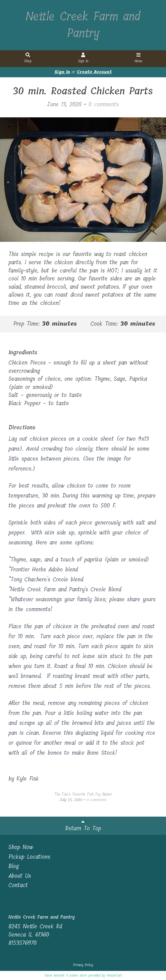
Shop (28, 58)
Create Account (94, 72)
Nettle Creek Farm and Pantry (83, 25)
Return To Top (83, 826)
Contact (18, 886)
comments (104, 104)
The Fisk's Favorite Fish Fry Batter (83, 794)
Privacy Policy (83, 965)
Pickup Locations (29, 857)
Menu (138, 58)
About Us (20, 876)
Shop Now (21, 848)
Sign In (83, 58)
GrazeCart (114, 975)
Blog (14, 867)
